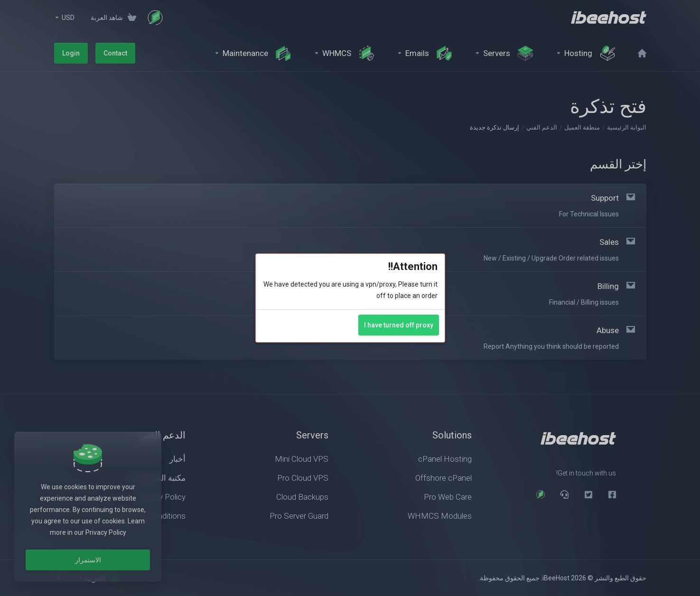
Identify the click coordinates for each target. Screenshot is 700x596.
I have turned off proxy (399, 325)
